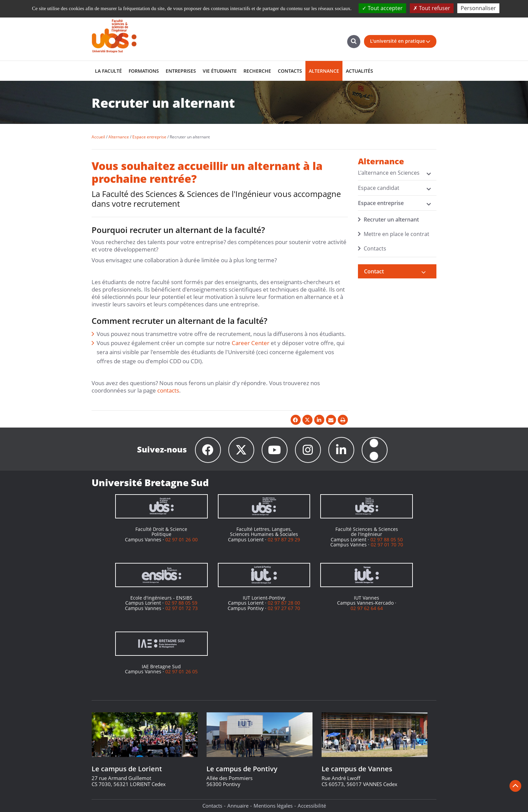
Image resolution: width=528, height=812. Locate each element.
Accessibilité (312, 806)
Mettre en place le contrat (397, 234)
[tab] (397, 271)
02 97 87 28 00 (284, 603)
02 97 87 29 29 (284, 539)
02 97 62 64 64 (367, 608)
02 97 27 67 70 (284, 608)
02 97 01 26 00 (181, 539)
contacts (168, 390)
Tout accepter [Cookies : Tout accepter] (382, 8)
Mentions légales (273, 806)
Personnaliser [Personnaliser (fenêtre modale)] (478, 8)
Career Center (251, 343)
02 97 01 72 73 (181, 608)
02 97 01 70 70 (387, 545)
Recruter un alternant (391, 219)
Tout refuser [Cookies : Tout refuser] (432, 8)
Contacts (375, 248)
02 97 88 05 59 (181, 603)
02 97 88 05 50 (387, 539)
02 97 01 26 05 (181, 671)
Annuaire (238, 806)
